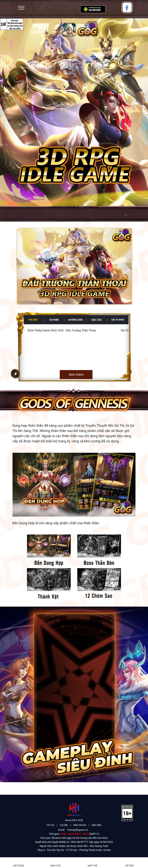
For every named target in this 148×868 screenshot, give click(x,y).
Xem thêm (76, 374)
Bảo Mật (97, 825)
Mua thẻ (55, 866)
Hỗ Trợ (50, 825)
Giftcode (18, 866)
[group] (74, 266)
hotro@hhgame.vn (78, 830)
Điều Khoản (80, 825)
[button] (128, 264)
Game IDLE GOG (74, 820)
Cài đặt (64, 825)
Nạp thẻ (92, 866)
